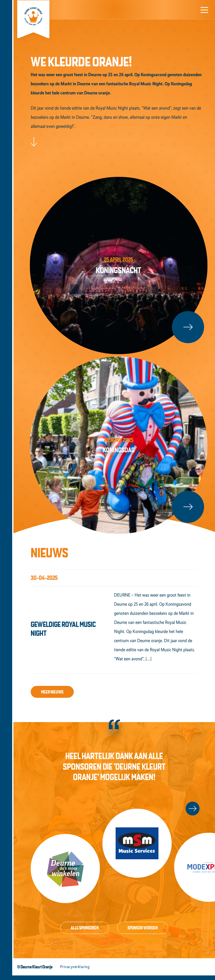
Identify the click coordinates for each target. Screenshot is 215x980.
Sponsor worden (143, 932)
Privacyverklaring (75, 971)
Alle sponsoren (85, 932)
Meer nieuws (52, 697)
